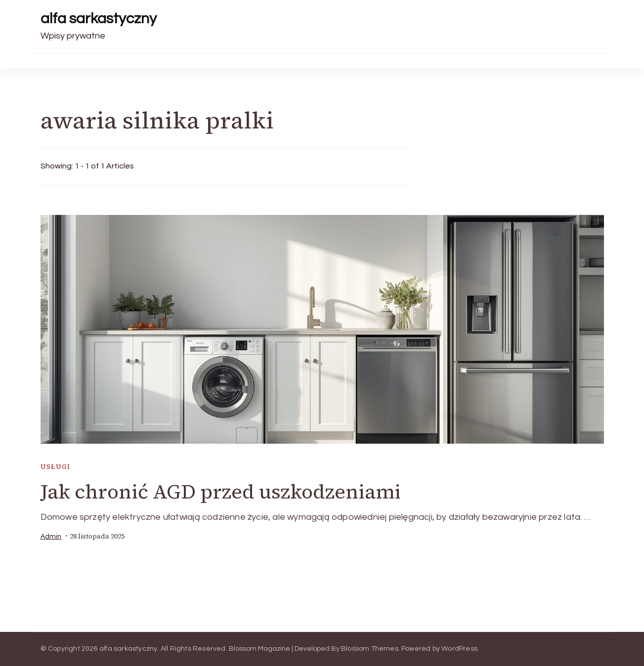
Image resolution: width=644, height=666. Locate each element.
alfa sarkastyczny (99, 19)
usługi (55, 467)
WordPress (459, 649)
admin (51, 537)
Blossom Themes (370, 649)
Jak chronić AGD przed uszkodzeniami (221, 492)
